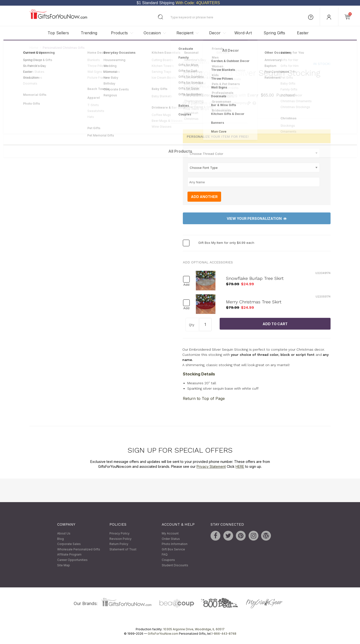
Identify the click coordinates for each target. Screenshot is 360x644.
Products (119, 33)
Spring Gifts (274, 33)
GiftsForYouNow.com (163, 634)
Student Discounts (175, 565)
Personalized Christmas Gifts (64, 48)
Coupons (168, 560)
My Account (170, 533)
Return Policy (119, 544)
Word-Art (243, 33)
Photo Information (175, 544)
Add (186, 285)
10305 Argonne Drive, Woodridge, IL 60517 (194, 629)
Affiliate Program (69, 555)
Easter (303, 33)
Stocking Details (199, 374)
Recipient (185, 33)
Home (34, 48)
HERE (240, 466)
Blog (60, 539)
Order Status (171, 539)
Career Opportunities (72, 560)
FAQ (165, 555)
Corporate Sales (69, 544)
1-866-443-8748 (224, 634)
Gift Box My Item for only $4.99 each (226, 243)
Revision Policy (120, 539)
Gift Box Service (173, 549)
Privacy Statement (211, 466)
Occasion (152, 33)
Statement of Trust (123, 549)
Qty (192, 325)
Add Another (204, 197)
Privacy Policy (120, 533)
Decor (215, 33)
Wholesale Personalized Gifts (79, 549)
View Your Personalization (257, 218)
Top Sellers (58, 33)
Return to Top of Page (204, 399)
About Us (64, 533)
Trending (89, 33)
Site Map (64, 565)
